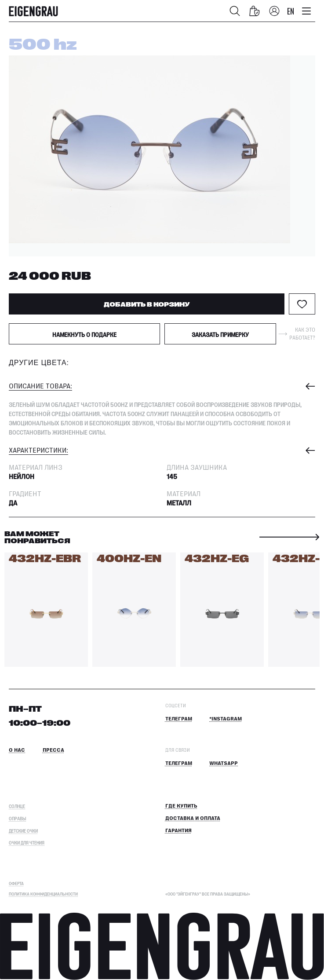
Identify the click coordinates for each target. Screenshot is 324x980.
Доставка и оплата (193, 818)
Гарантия (178, 831)
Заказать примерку (220, 334)
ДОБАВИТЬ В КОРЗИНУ (147, 304)
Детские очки (23, 831)
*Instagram (226, 719)
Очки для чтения (27, 843)
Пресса (53, 750)
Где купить (181, 806)
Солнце (17, 806)
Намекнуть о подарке (84, 334)
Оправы (17, 818)
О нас (17, 750)
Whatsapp (224, 763)
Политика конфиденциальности (43, 894)
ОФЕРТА (16, 883)
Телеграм (179, 719)
